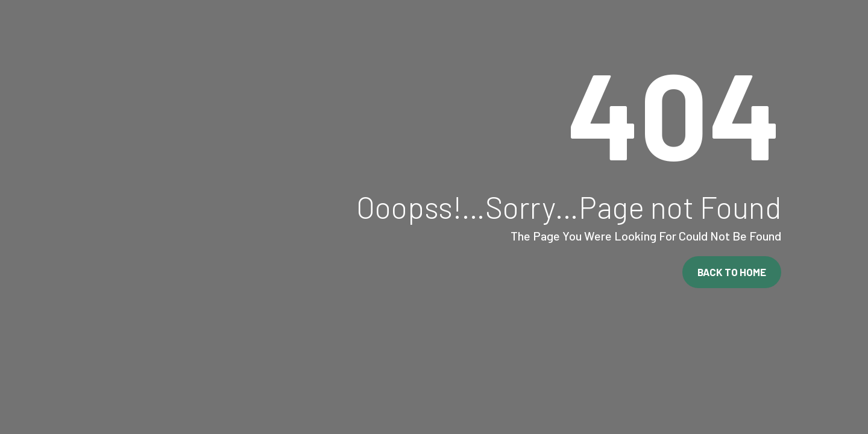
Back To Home (732, 272)
